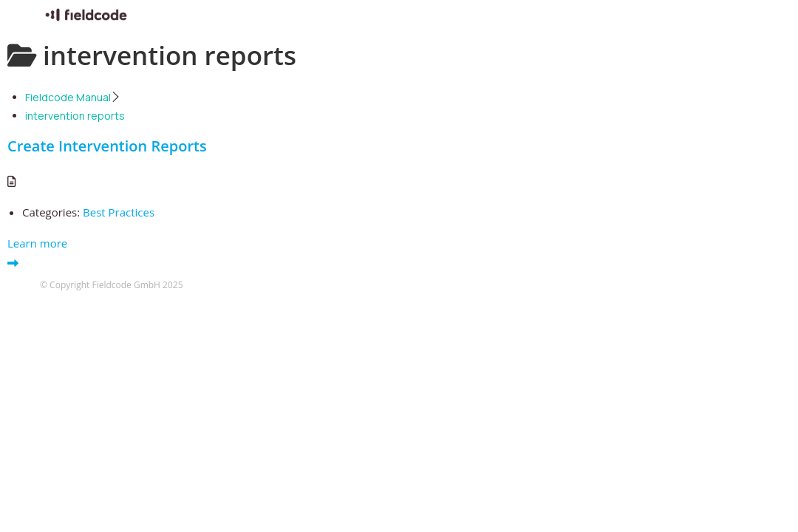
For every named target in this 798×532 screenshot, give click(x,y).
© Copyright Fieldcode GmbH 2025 (112, 285)
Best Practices (119, 212)
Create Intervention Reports (107, 146)
